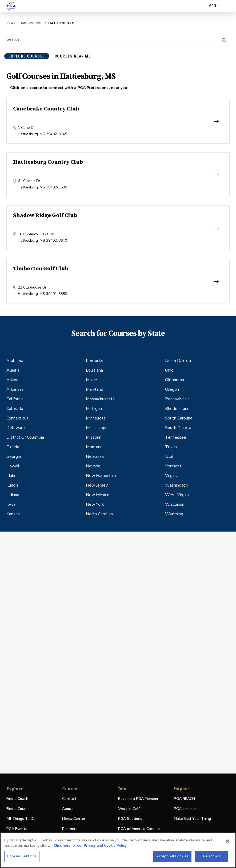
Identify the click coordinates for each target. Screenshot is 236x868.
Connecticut (17, 418)
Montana (94, 447)
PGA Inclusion (186, 809)
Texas (171, 447)
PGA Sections (130, 819)
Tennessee (176, 437)
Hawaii (13, 466)
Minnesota (96, 418)
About (68, 809)
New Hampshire (101, 476)
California (15, 399)
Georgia (14, 456)
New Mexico (98, 495)
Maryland (95, 389)
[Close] (227, 841)
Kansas (13, 514)
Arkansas (15, 389)
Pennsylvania (177, 399)
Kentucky (95, 361)
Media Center (74, 819)
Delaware (16, 428)
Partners (70, 829)
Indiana (13, 495)
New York (95, 504)
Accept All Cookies (172, 856)
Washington (176, 485)
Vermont (173, 466)
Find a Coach (17, 799)
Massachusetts (100, 399)
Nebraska (95, 456)
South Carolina (179, 418)
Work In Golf (129, 809)
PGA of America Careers (139, 829)
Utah (170, 456)
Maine (91, 380)
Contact (69, 799)
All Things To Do (21, 819)
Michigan (94, 409)
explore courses (27, 56)
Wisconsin (175, 504)
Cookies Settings (22, 856)
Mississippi (32, 23)
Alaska (13, 370)
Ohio (169, 370)
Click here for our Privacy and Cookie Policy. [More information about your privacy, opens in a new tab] (90, 846)
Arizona (13, 380)
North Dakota (178, 361)
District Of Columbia (25, 437)
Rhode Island (177, 409)
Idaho (11, 476)
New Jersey (97, 485)
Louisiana (94, 370)
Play (11, 23)
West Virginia (178, 495)
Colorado (15, 409)
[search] (224, 40)
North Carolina (99, 514)
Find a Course (18, 809)
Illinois (12, 485)
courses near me (73, 56)
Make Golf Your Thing (192, 819)
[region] (118, 850)
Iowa (11, 504)
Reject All (212, 856)
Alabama (15, 361)
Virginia (172, 476)
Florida (13, 447)
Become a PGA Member (138, 799)
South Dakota (178, 428)
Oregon (172, 389)
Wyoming (174, 514)
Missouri (94, 437)
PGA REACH (184, 799)
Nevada (93, 466)
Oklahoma (175, 380)
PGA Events (17, 829)
